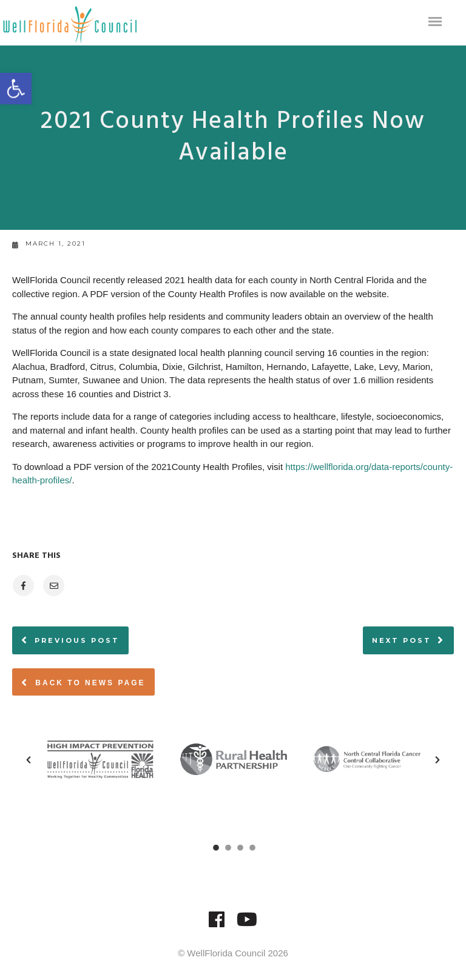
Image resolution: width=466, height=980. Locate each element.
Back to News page (83, 682)
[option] (100, 759)
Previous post (77, 640)
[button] (29, 760)
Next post (402, 640)
